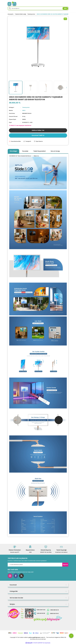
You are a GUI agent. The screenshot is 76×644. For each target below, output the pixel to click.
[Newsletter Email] (38, 564)
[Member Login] (9, 4)
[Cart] (14, 4)
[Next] (66, 88)
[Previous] (10, 88)
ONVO (24, 110)
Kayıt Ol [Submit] (65, 564)
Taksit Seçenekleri (40, 151)
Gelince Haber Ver (38, 130)
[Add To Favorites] (15, 141)
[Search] (38, 8)
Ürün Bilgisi (13, 151)
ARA (65, 8)
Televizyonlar (26, 107)
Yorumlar (25, 151)
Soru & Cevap (55, 151)
